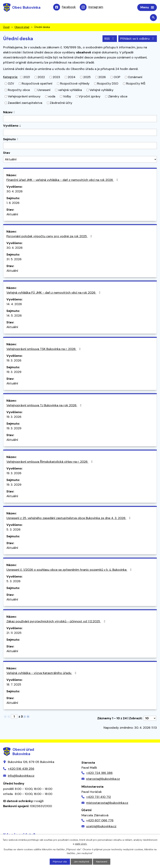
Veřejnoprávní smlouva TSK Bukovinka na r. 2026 (44, 349)
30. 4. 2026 (15, 192)
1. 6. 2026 (13, 203)
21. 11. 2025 (14, 633)
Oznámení (135, 77)
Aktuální (12, 214)
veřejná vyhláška (70, 90)
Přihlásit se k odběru (138, 39)
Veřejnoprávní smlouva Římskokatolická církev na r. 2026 (50, 462)
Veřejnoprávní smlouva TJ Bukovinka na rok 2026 (45, 405)
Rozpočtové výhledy (75, 84)
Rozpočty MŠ (136, 84)
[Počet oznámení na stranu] (150, 718)
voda (52, 97)
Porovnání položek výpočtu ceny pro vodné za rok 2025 (50, 236)
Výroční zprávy (90, 97)
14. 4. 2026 (14, 304)
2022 (41, 77)
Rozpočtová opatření (37, 84)
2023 (56, 77)
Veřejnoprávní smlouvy (24, 97)
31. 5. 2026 (14, 259)
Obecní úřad (22, 27)
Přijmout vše (60, 862)
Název (8, 113)
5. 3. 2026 (13, 530)
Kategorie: (10, 77)
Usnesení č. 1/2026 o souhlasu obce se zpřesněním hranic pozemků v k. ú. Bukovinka (70, 570)
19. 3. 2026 (14, 361)
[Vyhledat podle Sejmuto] (80, 146)
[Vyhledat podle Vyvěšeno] (80, 133)
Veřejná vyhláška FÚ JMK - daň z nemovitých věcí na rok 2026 (54, 293)
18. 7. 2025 (14, 685)
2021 (27, 77)
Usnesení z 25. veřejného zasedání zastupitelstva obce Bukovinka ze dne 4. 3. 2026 (69, 518)
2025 (87, 77)
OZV (11, 84)
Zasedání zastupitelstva (25, 103)
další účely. (81, 844)
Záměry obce (118, 97)
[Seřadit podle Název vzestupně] (14, 112)
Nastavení (102, 862)
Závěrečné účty (61, 103)
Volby (67, 97)
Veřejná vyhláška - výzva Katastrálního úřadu (42, 673)
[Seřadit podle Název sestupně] (14, 113)
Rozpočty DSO (108, 84)
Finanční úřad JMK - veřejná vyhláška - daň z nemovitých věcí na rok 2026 (63, 180)
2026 (102, 77)
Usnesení (44, 90)
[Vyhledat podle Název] (80, 119)
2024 (72, 77)
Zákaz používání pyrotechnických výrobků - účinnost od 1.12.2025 (56, 622)
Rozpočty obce (19, 90)
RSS (109, 39)
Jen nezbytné (81, 862)
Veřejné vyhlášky (101, 90)
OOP (117, 77)
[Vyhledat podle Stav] (80, 160)
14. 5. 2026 (14, 316)
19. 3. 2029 (14, 372)
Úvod (6, 27)
